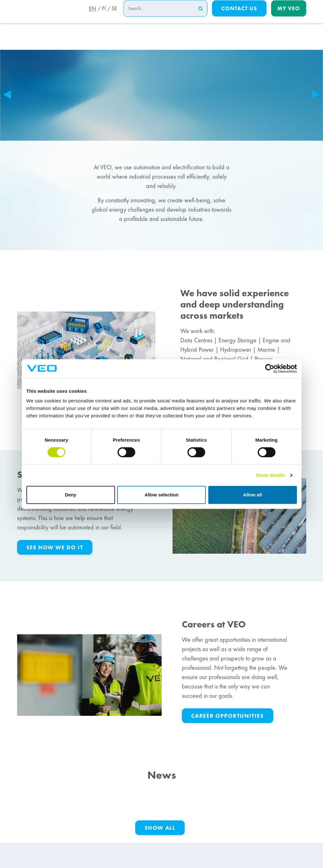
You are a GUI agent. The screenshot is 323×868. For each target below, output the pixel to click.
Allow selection (161, 495)
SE (114, 16)
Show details (270, 475)
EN (91, 16)
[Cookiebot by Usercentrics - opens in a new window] (270, 368)
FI (103, 16)
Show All (160, 828)
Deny (71, 495)
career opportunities (228, 716)
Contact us (239, 16)
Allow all (253, 495)
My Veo (289, 16)
